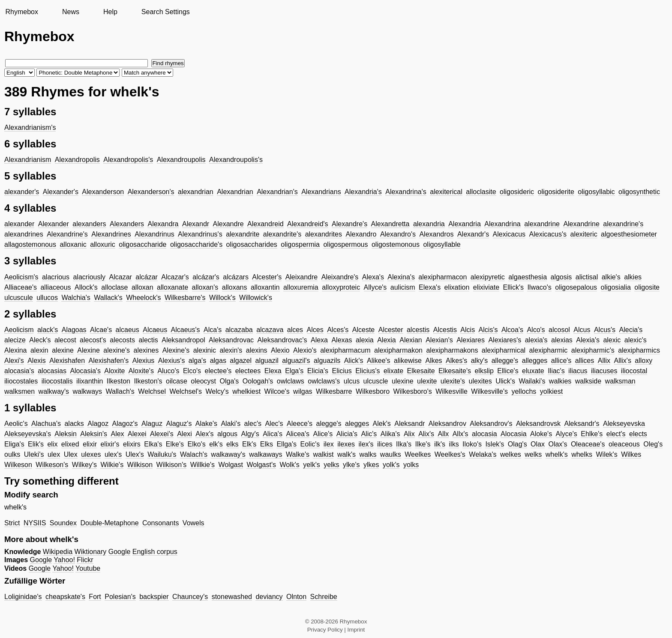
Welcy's (217, 391)
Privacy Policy (325, 630)
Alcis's (488, 330)
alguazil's (296, 361)
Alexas (342, 340)
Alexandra (163, 224)
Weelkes (418, 454)
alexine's (117, 350)
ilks (454, 444)
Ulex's (135, 454)
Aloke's (541, 434)
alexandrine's (623, 224)
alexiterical (446, 192)
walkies (560, 381)
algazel (241, 361)
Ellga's (286, 444)
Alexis (37, 361)
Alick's (354, 361)
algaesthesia (528, 277)
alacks (74, 424)
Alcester (391, 330)
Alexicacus (509, 234)
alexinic (205, 350)
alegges (357, 424)
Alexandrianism (28, 160)
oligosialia (616, 287)
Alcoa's (512, 330)
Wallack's (108, 298)
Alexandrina (502, 224)
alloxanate (172, 287)
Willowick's (256, 298)
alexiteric (584, 234)
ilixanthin (90, 381)
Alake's (206, 424)
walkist (323, 454)
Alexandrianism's (30, 127)
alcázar (147, 277)
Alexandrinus (154, 234)
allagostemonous (30, 244)
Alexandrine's (67, 234)
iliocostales (21, 381)
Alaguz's (179, 424)
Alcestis (445, 330)
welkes (511, 454)
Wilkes (631, 454)
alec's (253, 424)
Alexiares (471, 340)
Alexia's (588, 340)
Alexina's (401, 277)
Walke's (298, 454)
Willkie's (202, 465)
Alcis (468, 330)
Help (110, 12)
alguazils (327, 361)
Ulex (71, 454)
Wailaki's (532, 381)
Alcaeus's (186, 330)
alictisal (587, 277)
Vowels (193, 523)
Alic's (369, 434)
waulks (391, 454)
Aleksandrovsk (538, 424)
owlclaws (291, 381)
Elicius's (367, 371)
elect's (616, 434)
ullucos (47, 298)
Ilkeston (118, 381)
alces (295, 330)
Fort (95, 597)
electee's (218, 371)
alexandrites (324, 234)
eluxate (533, 371)
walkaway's (228, 454)
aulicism (403, 287)
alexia (365, 340)
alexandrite (243, 234)
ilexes (346, 444)
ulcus (352, 381)
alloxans (235, 287)
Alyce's (567, 434)
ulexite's (453, 381)
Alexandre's (349, 224)
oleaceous (624, 444)
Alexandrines (111, 234)
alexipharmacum (345, 350)
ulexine (403, 381)
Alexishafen (67, 361)
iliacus (578, 371)
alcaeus (127, 330)
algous (227, 434)
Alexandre (228, 224)
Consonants (160, 523)
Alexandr (196, 224)
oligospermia (300, 244)
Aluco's (168, 371)
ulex (54, 454)
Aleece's (300, 424)
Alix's (426, 434)
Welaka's (483, 454)
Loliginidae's (23, 597)
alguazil (267, 361)
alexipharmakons (452, 350)
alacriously (89, 277)
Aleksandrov (447, 424)
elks (232, 444)
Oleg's (653, 444)
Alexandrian (235, 192)
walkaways (265, 454)
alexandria (429, 224)
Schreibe (324, 597)
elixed (70, 444)
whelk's (557, 454)
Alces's (338, 330)
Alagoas (74, 330)
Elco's (192, 371)
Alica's (273, 434)
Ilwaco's (539, 287)
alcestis (418, 330)
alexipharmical (504, 350)
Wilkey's (84, 465)
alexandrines (24, 234)
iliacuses (604, 371)
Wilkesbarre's (185, 298)
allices (585, 361)
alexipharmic (549, 350)
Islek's (495, 444)
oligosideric (517, 192)
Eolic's (310, 444)
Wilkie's (112, 465)
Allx (443, 434)
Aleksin (66, 434)
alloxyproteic (341, 287)
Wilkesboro (373, 391)
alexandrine (542, 224)
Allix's (623, 361)
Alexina (15, 350)
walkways (87, 391)
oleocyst (203, 381)
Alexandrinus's (200, 234)
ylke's (351, 465)
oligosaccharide (142, 244)
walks (368, 454)
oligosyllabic (596, 192)
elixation (457, 287)
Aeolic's (16, 424)
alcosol (559, 330)
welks (533, 454)
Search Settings (166, 12)
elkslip (484, 371)
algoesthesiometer (629, 234)
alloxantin (265, 287)
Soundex (63, 523)
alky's (480, 361)
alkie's (611, 277)
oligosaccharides (252, 244)
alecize (15, 340)
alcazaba (239, 330)
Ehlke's (592, 434)
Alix (409, 434)
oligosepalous (576, 287)
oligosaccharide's (196, 244)
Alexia (387, 340)
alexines (146, 350)
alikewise (408, 361)
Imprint (356, 630)
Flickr (85, 560)
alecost (65, 340)
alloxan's (205, 287)
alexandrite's (282, 234)
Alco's (536, 330)
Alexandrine (581, 224)
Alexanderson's (151, 192)
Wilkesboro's (413, 391)
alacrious (56, 277)
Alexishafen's (109, 361)
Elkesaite (421, 371)
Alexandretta (390, 224)
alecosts (122, 340)
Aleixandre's (340, 277)
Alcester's (267, 277)
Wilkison (140, 465)
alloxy (643, 361)
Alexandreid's (308, 224)
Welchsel (152, 391)
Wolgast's (261, 465)
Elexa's (430, 287)
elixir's (110, 444)
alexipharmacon (442, 277)
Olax (538, 444)
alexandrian (196, 192)
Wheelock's (143, 298)
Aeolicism (19, 330)
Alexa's (373, 277)
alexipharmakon (398, 350)
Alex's (204, 434)
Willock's (222, 298)
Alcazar (121, 277)
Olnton (296, 597)
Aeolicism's (21, 277)
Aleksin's (94, 434)
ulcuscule (19, 298)
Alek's (382, 424)
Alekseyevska (624, 424)
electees (248, 371)
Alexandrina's (406, 192)
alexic (612, 340)
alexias (562, 340)
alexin (39, 350)
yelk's (312, 465)
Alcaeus (155, 330)
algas (218, 361)
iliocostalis (57, 381)
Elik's (36, 444)
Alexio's (305, 350)
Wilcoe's (277, 391)
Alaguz (152, 424)
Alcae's (101, 330)
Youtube (88, 568)
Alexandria (465, 224)
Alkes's (456, 361)
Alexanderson (103, 192)
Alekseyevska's (28, 434)
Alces (315, 330)
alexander (19, 224)
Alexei (137, 434)
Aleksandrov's (491, 424)
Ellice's (508, 371)
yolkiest (551, 391)
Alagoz (98, 424)
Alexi (184, 434)
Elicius (342, 371)
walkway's (54, 391)
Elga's (294, 371)
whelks (582, 454)
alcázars (236, 277)
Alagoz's (125, 424)
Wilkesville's (489, 391)
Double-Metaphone (109, 523)
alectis (148, 340)
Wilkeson (18, 465)
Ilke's (423, 444)
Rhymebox (21, 12)
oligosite (647, 287)
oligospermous (345, 244)
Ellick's (513, 287)
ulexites (480, 381)
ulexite (427, 381)
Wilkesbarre (334, 391)
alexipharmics (639, 350)
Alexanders (127, 224)
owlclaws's (324, 381)
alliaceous (55, 287)
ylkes (371, 465)
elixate (393, 371)
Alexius (144, 361)
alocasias (52, 371)
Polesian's (120, 597)
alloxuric (103, 244)
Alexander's (61, 192)
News (71, 12)
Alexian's (439, 340)
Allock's (86, 287)
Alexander (54, 224)
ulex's (113, 454)
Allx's (460, 434)
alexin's (231, 350)
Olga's (229, 381)
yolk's (391, 465)
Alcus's (605, 330)
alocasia (484, 434)
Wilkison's (172, 465)
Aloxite (114, 371)
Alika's (390, 434)
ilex (329, 444)
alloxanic (73, 244)
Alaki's (231, 424)
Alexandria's (363, 192)
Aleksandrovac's (282, 340)
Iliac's (556, 371)
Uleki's (34, 454)
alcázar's (206, 277)
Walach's (194, 454)
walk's (346, 454)
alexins (257, 350)
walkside (588, 381)
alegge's (329, 424)
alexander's (22, 192)
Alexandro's (398, 234)
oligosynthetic (639, 192)
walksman (620, 381)
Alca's (213, 330)
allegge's (505, 361)
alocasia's (19, 371)
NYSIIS (35, 523)
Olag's (517, 444)
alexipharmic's (593, 350)
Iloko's (472, 444)
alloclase (114, 287)
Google (120, 552)
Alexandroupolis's (236, 160)
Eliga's (14, 444)
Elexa (273, 371)
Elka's (153, 444)
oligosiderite (556, 192)
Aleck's (40, 340)
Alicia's (347, 434)
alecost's (93, 340)
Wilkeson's (52, 465)
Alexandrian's (277, 192)
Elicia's (318, 371)
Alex (117, 434)
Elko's (197, 444)
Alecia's (631, 330)
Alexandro (361, 234)
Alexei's (162, 434)
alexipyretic (488, 277)
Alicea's (298, 434)
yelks (331, 465)
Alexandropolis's (128, 160)
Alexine (88, 350)
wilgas (303, 391)
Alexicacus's (548, 234)
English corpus (155, 552)
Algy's (250, 434)
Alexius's (172, 361)
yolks (411, 465)
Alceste (363, 330)
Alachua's (46, 424)
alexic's (636, 340)
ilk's (440, 444)
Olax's (558, 444)
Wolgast (231, 465)
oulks (12, 454)
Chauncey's (190, 597)
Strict (12, 523)
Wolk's (289, 465)
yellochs (524, 391)
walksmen (19, 391)
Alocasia (513, 434)
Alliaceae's (21, 287)
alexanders (89, 224)
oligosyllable (442, 244)
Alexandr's (473, 234)
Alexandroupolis (181, 160)
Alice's (323, 434)
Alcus (582, 330)
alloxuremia (301, 287)
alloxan (142, 287)
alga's (197, 361)
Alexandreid (265, 224)
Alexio (280, 350)
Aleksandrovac (231, 340)
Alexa (319, 340)
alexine (63, 350)
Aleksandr (409, 424)
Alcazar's (175, 277)
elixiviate (486, 287)
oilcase (177, 381)
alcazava (270, 330)
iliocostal (634, 371)
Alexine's (176, 350)
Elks (267, 444)
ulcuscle (376, 381)
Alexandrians (321, 192)
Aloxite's (141, 371)
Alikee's (379, 361)
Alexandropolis (77, 160)
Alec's (274, 424)
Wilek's (607, 454)
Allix (604, 361)
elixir (90, 444)
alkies (633, 277)
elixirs (132, 444)
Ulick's (505, 381)
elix (52, 444)
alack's (48, 330)
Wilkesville (451, 391)
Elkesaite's (455, 371)
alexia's (536, 340)
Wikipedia (58, 552)
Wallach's (120, 391)
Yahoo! (64, 560)
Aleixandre (302, 277)
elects (638, 434)
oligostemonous (396, 244)
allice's (561, 361)
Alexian (411, 340)
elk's (216, 444)
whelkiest (246, 391)
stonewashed (232, 597)
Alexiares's (505, 340)
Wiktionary (91, 552)
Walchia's (76, 298)
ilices (385, 444)
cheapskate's (65, 597)
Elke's (175, 444)
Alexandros (436, 234)
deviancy (269, 597)
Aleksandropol (183, 340)
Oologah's (258, 381)
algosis (561, 277)
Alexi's (14, 361)
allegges (535, 361)
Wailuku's (162, 454)
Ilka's (404, 444)
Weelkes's (450, 454)
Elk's (249, 444)
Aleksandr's (582, 424)
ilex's (366, 444)
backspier (154, 597)
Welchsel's (186, 391)
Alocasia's (85, 371)
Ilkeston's (148, 381)
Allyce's (375, 287)
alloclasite (481, 192)
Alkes (433, 361)
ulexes (91, 454)
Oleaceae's (588, 444)
